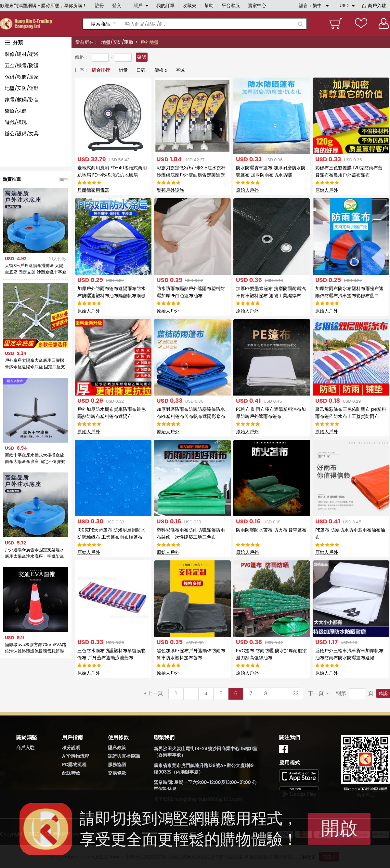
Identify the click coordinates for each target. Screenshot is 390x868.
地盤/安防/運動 (117, 42)
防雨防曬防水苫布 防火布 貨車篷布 (271, 530)
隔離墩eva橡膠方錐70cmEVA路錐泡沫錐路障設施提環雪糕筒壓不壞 (36, 648)
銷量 (123, 70)
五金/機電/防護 (22, 65)
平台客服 (231, 6)
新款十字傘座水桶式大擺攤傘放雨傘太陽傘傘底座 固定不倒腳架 (35, 458)
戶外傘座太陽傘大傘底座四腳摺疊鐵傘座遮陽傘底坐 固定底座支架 (35, 364)
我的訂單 (165, 6)
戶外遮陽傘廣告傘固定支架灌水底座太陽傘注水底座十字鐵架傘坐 (34, 553)
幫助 (209, 6)
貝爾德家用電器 (93, 190)
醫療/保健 (16, 111)
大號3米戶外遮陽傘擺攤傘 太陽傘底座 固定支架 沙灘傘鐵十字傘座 (36, 269)
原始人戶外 (247, 190)
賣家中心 (257, 6)
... (191, 694)
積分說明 (71, 748)
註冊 (99, 6)
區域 (180, 70)
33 (296, 694)
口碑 (141, 70)
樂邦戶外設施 (170, 190)
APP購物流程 (76, 756)
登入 (117, 6)
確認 (142, 57)
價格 (159, 70)
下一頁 (316, 693)
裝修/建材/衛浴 (22, 54)
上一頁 (155, 693)
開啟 (339, 828)
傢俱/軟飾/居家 (22, 77)
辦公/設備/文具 (22, 134)
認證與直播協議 (124, 756)
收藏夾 (189, 6)
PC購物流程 (74, 764)
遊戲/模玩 (16, 122)
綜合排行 (101, 70)
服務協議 (117, 764)
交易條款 (117, 773)
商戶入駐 (377, 6)
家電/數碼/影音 (22, 99)
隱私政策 (117, 748)
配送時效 (71, 773)
